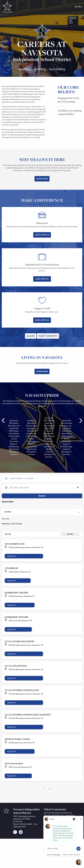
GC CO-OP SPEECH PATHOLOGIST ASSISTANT (34, 740)
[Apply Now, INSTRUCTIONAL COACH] (22, 777)
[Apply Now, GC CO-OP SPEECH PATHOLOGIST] (26, 727)
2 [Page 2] (44, 815)
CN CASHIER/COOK (17, 567)
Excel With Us (42, 337)
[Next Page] (50, 815)
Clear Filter (6, 542)
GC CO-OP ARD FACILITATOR (23, 666)
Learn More (42, 187)
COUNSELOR (13, 592)
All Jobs (29, 354)
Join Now (51, 852)
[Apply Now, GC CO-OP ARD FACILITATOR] (26, 678)
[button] (78, 511)
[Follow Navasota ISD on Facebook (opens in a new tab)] (15, 861)
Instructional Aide (15, 789)
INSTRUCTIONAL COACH (20, 764)
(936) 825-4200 (28, 853)
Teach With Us (42, 247)
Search (42, 519)
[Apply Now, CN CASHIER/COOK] (26, 580)
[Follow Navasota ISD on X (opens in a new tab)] (21, 861)
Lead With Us (42, 293)
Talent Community (49, 354)
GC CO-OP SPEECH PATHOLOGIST (26, 715)
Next (81, 440)
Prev (3, 440)
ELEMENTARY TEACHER (20, 617)
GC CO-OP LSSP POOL (19, 690)
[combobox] (42, 511)
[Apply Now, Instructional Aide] (20, 801)
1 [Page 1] (38, 815)
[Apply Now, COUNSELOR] (19, 604)
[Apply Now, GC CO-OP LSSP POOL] (26, 703)
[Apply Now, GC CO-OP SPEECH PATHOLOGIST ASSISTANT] (26, 752)
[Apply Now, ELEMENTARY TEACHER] (22, 629)
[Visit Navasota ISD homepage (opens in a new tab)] (8, 7)
